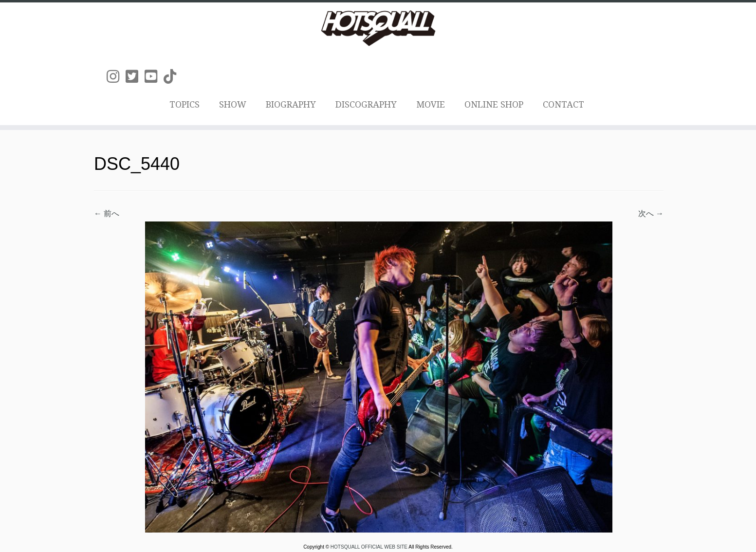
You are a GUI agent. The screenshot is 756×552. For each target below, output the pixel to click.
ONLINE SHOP (494, 104)
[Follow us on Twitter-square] (135, 77)
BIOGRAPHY (291, 104)
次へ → (651, 213)
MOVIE (431, 104)
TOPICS (184, 104)
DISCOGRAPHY (366, 104)
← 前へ (107, 213)
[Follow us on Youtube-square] (154, 77)
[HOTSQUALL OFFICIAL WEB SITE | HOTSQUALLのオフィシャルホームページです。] (378, 28)
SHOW (233, 104)
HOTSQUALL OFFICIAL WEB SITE (369, 547)
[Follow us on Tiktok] (173, 77)
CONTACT (563, 104)
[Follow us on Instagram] (116, 77)
